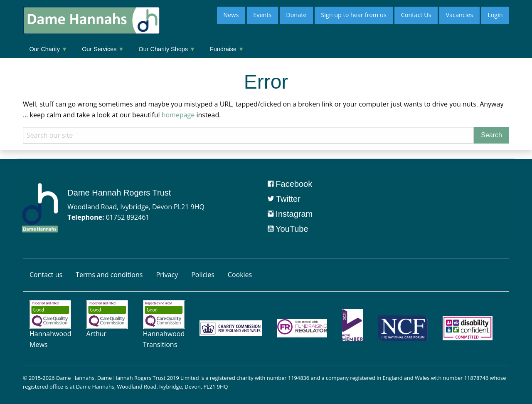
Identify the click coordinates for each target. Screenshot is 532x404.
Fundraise (227, 49)
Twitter (284, 199)
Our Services (103, 49)
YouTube (288, 229)
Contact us (46, 275)
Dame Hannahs (75, 378)
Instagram (290, 214)
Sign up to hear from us (353, 15)
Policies (203, 275)
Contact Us (416, 15)
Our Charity (48, 49)
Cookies (240, 275)
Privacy (167, 275)
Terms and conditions (109, 275)
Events (262, 15)
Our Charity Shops (167, 49)
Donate (296, 15)
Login (495, 15)
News (231, 15)
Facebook (290, 184)
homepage (178, 115)
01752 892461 (128, 217)
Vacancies (459, 15)
